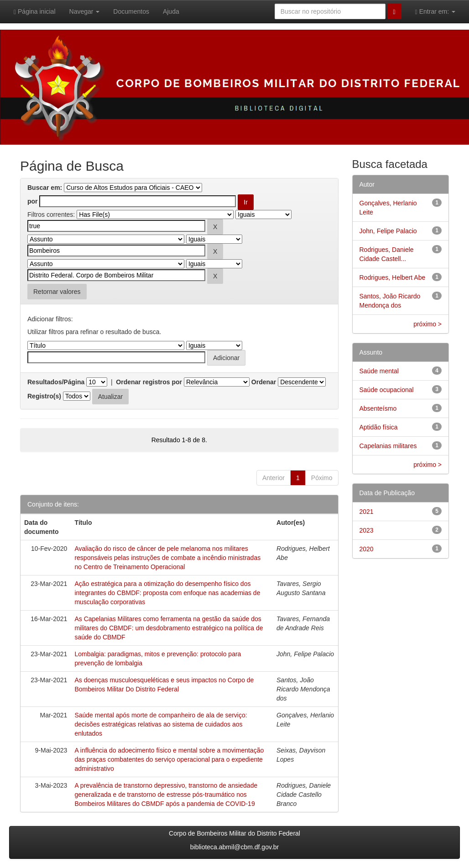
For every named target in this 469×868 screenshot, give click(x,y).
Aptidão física (379, 427)
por (33, 201)
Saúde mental (379, 371)
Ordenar (264, 382)
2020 (367, 549)
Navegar (85, 11)
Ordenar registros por (149, 382)
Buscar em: (45, 188)
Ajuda (171, 11)
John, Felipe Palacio (388, 231)
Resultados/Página (56, 382)
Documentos (131, 11)
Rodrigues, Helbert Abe (393, 277)
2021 (367, 512)
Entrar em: (435, 12)
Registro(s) (44, 396)
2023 (367, 530)
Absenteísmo (378, 408)
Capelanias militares (388, 446)
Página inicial (35, 12)
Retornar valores (57, 292)
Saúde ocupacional (387, 390)
